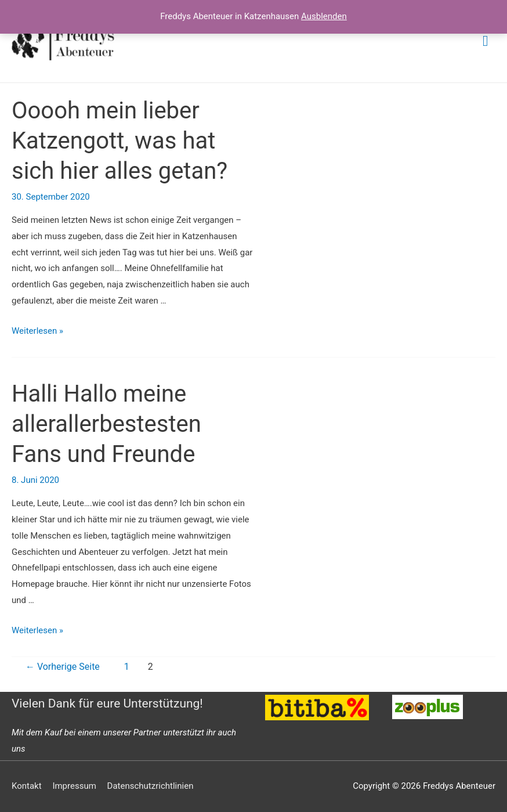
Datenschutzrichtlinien (151, 786)
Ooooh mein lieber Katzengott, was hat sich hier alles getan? (119, 141)
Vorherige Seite (63, 667)
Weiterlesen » (37, 331)
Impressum (74, 786)
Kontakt (27, 786)
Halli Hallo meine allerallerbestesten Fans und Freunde (106, 424)
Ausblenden (324, 16)
